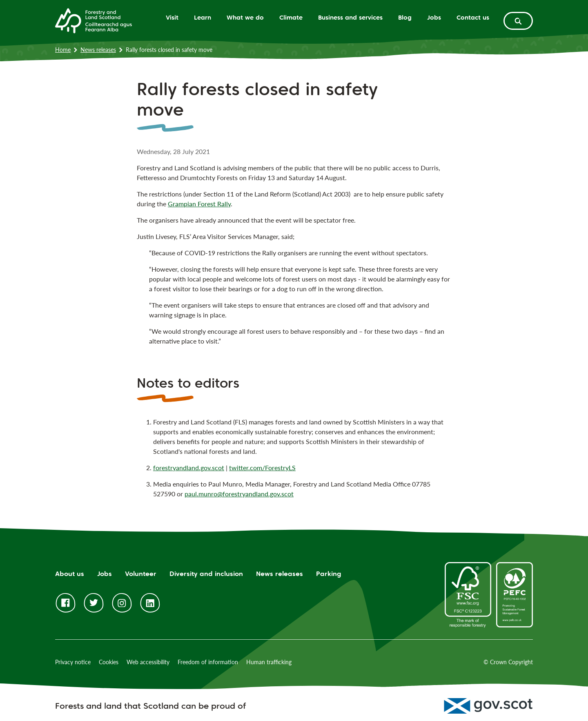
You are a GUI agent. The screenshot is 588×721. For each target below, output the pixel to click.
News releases (98, 50)
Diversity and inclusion (206, 574)
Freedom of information (208, 662)
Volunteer (141, 574)
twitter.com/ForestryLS (262, 468)
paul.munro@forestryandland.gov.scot (239, 494)
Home (63, 50)
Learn (203, 17)
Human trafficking (269, 662)
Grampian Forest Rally (199, 204)
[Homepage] (94, 20)
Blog (405, 17)
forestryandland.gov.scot (189, 468)
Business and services (350, 17)
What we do (245, 17)
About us (70, 574)
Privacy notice (73, 662)
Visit (172, 17)
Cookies (109, 662)
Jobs (434, 17)
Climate (291, 17)
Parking (329, 574)
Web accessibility (148, 662)
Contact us (473, 17)
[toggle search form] (518, 21)
